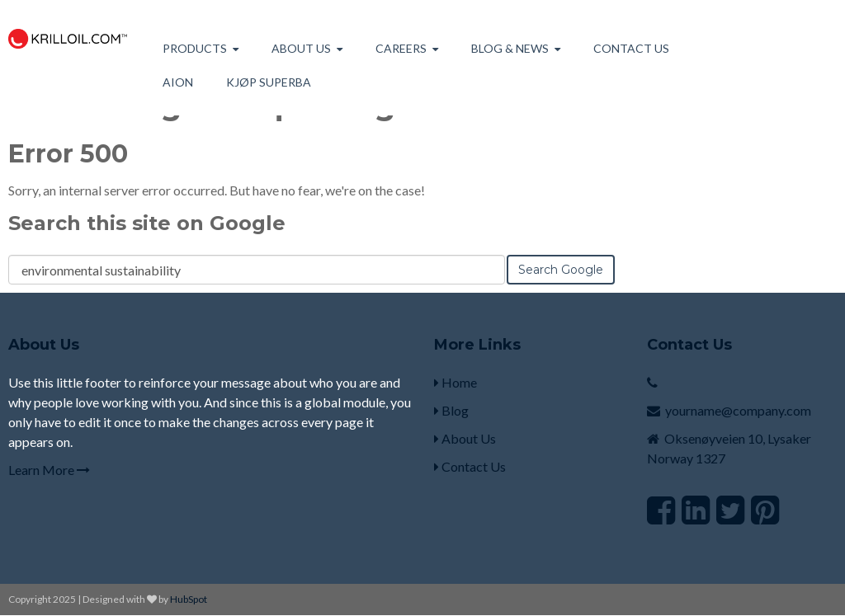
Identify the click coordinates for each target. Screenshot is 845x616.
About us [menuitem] (301, 48)
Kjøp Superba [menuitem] (269, 82)
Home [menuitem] (456, 382)
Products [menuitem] (195, 48)
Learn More (49, 470)
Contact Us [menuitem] (631, 48)
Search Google (561, 270)
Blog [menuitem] (451, 410)
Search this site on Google (147, 223)
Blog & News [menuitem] (510, 48)
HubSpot (189, 599)
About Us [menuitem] (465, 438)
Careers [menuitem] (401, 48)
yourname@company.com (738, 410)
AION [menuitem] (178, 82)
